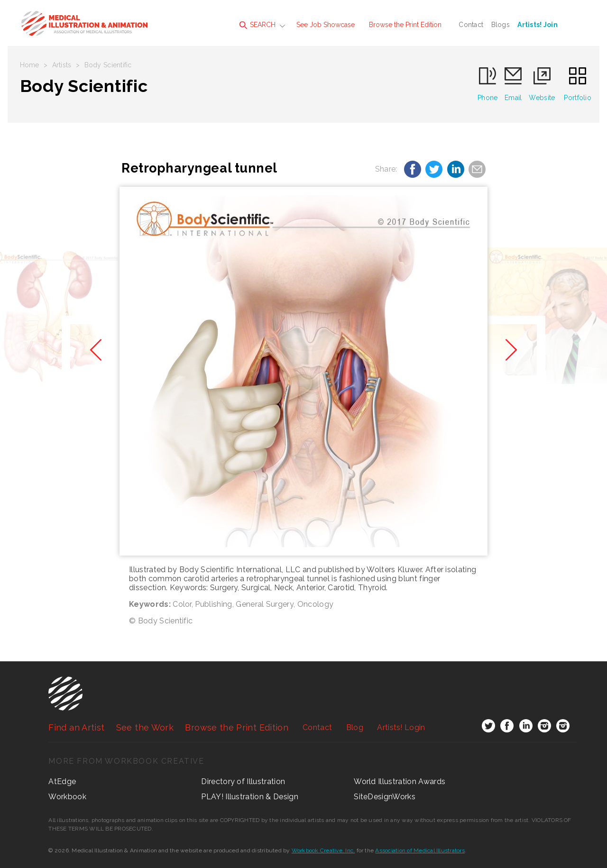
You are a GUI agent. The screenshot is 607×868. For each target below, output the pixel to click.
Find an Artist (76, 727)
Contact (471, 25)
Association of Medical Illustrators (420, 850)
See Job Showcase (326, 25)
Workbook (67, 797)
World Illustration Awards (400, 781)
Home (30, 65)
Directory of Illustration (243, 781)
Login (401, 727)
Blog (355, 727)
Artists (62, 65)
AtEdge (62, 781)
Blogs (501, 25)
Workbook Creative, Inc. (323, 850)
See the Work (145, 727)
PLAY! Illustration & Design (250, 797)
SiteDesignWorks (385, 797)
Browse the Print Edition (405, 25)
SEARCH (258, 25)
